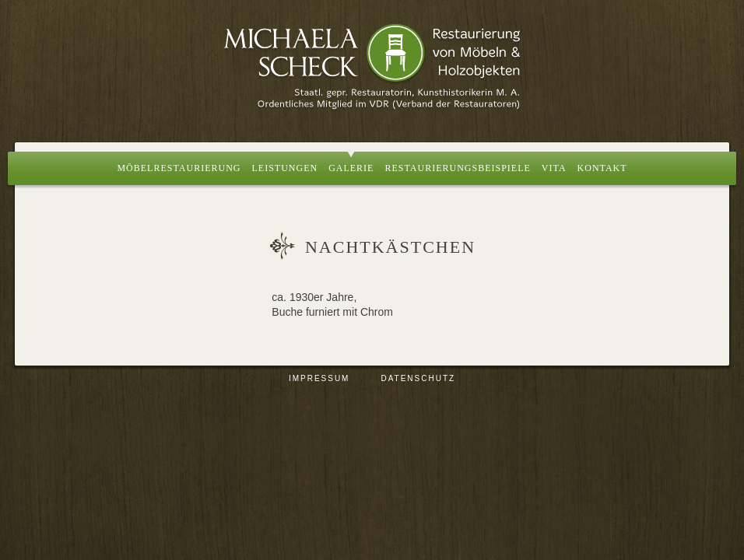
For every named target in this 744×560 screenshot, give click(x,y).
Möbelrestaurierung (179, 168)
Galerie (351, 168)
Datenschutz (418, 378)
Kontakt (602, 168)
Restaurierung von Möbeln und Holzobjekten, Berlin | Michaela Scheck (372, 66)
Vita (554, 168)
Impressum (319, 378)
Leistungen (284, 168)
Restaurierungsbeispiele (457, 168)
